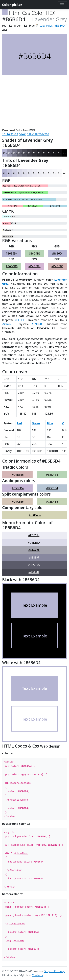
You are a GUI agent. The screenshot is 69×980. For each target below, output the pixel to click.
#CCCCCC (20, 320)
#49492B (8, 324)
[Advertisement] (34, 102)
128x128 (32, 134)
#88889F (34, 557)
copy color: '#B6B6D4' (53, 26)
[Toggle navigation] (62, 5)
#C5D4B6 (52, 502)
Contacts (37, 975)
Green (36, 423)
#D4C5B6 (18, 502)
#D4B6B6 (57, 266)
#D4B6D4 (35, 266)
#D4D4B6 (35, 515)
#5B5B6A (34, 565)
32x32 (14, 134)
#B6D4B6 (34, 254)
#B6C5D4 (52, 488)
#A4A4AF (34, 550)
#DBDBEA (34, 543)
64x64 (23, 134)
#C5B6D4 (18, 488)
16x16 (6, 134)
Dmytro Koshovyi (55, 971)
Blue (50, 423)
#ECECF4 (34, 535)
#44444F (34, 572)
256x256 (44, 134)
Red (19, 423)
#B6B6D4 (12, 254)
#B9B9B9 (38, 324)
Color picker (12, 5)
